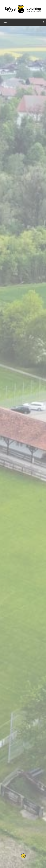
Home (5, 22)
